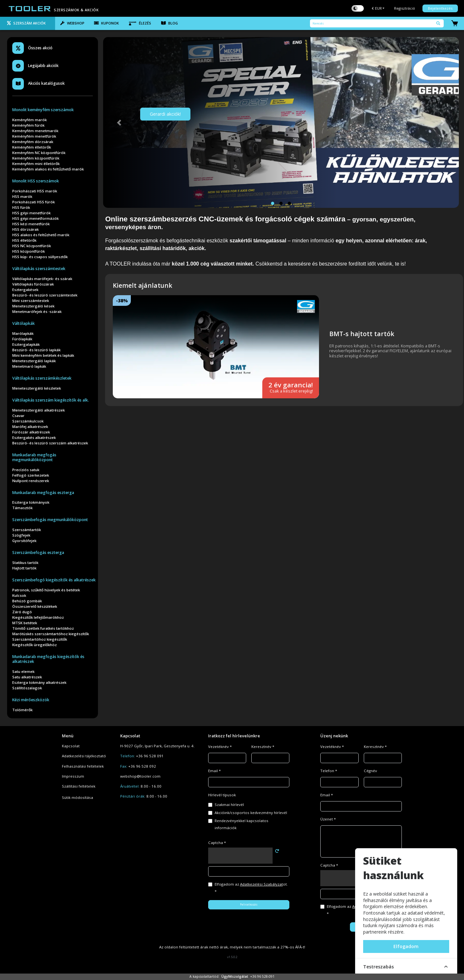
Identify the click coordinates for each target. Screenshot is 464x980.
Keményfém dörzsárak (33, 142)
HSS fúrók (21, 207)
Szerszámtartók (27, 530)
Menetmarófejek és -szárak (37, 311)
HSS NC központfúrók (32, 246)
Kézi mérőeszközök (31, 700)
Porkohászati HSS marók (35, 191)
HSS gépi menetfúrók (31, 213)
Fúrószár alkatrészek (31, 432)
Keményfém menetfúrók (34, 136)
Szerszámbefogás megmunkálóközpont (50, 520)
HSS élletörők (24, 240)
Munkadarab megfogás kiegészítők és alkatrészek (48, 659)
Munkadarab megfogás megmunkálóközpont (34, 457)
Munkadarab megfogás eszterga (43, 493)
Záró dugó (22, 612)
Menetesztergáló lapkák (34, 361)
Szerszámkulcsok (28, 421)
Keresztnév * (263, 747)
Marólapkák (23, 333)
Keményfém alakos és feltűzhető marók (48, 169)
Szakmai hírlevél (229, 805)
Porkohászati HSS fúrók (34, 202)
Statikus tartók (25, 563)
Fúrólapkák (22, 339)
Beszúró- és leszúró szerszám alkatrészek (50, 443)
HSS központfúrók (29, 251)
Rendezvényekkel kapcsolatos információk (242, 824)
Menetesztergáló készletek (37, 388)
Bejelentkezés (440, 8)
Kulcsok (19, 595)
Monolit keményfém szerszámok (43, 110)
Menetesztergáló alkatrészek (39, 410)
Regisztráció (405, 8)
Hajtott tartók (24, 568)
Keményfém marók (29, 120)
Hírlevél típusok (222, 795)
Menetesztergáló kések (33, 306)
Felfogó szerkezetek (31, 475)
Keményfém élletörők (32, 147)
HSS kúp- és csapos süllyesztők (40, 257)
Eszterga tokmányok (31, 502)
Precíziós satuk (26, 470)
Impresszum (73, 776)
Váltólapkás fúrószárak (33, 284)
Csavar (18, 416)
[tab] (28, 24)
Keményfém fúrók (28, 125)
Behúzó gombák (27, 601)
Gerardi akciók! (165, 114)
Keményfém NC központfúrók (39, 153)
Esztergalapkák (26, 344)
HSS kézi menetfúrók (31, 224)
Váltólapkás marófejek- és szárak (42, 279)
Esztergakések (25, 290)
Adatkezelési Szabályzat (261, 884)
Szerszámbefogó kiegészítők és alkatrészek (54, 580)
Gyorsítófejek (24, 541)
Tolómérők (22, 710)
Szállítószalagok (27, 688)
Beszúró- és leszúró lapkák (36, 350)
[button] (119, 122)
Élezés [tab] (140, 23)
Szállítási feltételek (79, 786)
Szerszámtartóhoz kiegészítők (40, 639)
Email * (214, 771)
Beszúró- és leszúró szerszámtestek (45, 295)
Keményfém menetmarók (35, 131)
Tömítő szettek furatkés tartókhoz (43, 628)
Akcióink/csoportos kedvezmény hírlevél (251, 813)
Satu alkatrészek (27, 677)
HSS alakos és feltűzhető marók (41, 235)
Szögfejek (21, 535)
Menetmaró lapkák (29, 366)
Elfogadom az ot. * (251, 888)
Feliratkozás (249, 904)
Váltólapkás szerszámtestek (39, 269)
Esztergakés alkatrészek (34, 437)
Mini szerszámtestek (31, 301)
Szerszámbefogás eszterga (38, 553)
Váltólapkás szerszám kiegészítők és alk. (51, 400)
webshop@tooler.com (140, 776)
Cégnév (370, 771)
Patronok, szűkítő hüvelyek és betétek (46, 590)
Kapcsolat (71, 746)
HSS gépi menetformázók (35, 218)
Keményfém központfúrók (36, 158)
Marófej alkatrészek (30, 427)
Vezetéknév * (220, 747)
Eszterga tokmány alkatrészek (39, 682)
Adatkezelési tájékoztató (84, 756)
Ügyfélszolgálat (235, 976)
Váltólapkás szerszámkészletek (42, 378)
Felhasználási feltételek (83, 766)
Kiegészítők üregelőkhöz (34, 645)
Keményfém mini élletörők (36, 164)
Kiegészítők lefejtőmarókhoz (38, 617)
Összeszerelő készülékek (35, 606)
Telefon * (329, 771)
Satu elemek (23, 671)
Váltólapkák (24, 323)
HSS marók (22, 196)
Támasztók (22, 508)
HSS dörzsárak (25, 229)
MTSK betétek (25, 623)
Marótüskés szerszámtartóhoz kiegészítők (51, 634)
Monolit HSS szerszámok (36, 181)
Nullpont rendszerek (31, 481)
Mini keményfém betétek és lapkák (43, 355)
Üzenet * (328, 819)
